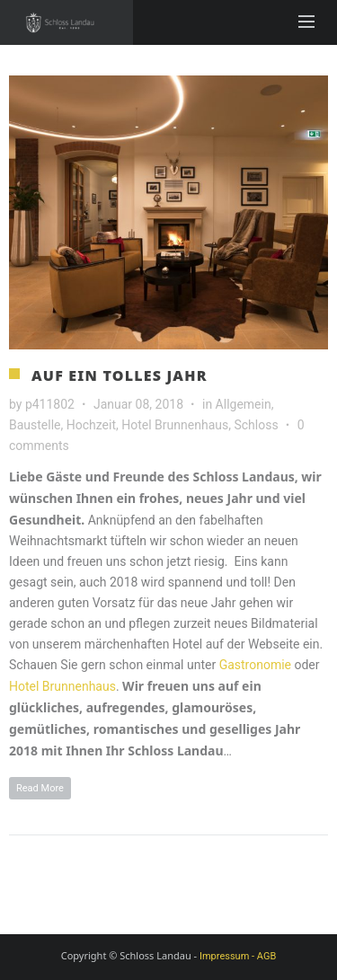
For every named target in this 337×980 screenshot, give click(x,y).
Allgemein (244, 404)
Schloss (256, 425)
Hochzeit (91, 425)
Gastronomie (255, 665)
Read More (40, 788)
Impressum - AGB (238, 956)
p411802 (50, 404)
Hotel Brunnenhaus (175, 425)
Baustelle (35, 425)
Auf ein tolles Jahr (120, 375)
